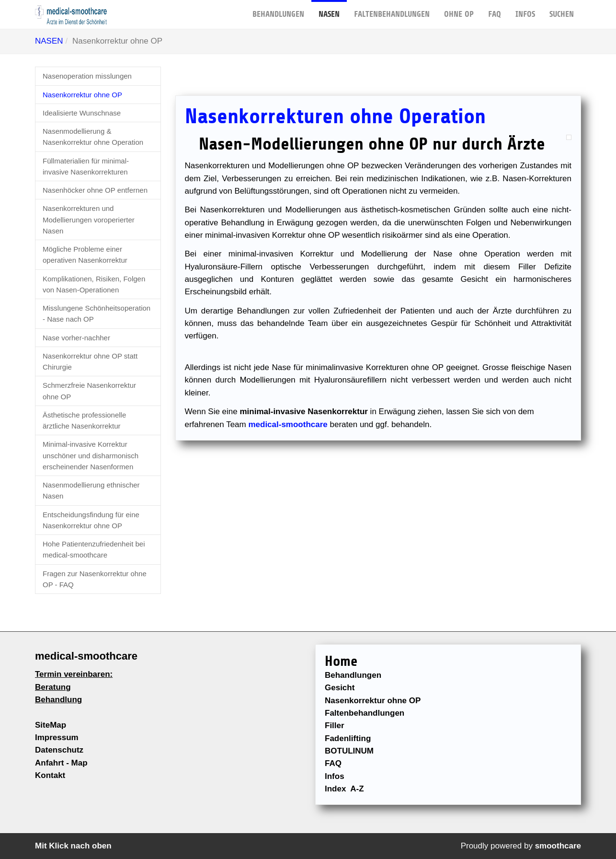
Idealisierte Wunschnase (82, 113)
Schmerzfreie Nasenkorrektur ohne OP (89, 391)
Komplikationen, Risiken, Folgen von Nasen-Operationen (94, 284)
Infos (525, 9)
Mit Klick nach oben (73, 846)
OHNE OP (459, 9)
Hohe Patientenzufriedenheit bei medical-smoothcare (94, 549)
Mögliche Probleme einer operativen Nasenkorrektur (85, 255)
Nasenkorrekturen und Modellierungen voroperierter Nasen (89, 220)
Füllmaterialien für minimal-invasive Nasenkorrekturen (86, 166)
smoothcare (558, 846)
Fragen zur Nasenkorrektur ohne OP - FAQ (95, 579)
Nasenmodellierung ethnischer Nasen (91, 490)
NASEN (329, 9)
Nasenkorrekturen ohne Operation (335, 116)
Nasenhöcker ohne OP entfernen (95, 190)
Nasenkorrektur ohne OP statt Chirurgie (90, 361)
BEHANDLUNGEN (278, 9)
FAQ (495, 9)
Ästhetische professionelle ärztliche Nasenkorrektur (84, 420)
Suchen (562, 9)
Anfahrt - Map (61, 763)
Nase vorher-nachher (76, 338)
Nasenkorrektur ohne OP (82, 95)
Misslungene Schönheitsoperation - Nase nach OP (97, 313)
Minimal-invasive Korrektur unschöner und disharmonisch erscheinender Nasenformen (91, 455)
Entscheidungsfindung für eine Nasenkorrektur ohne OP (91, 520)
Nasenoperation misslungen (87, 76)
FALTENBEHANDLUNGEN (392, 9)
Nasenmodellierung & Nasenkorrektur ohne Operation (93, 137)
